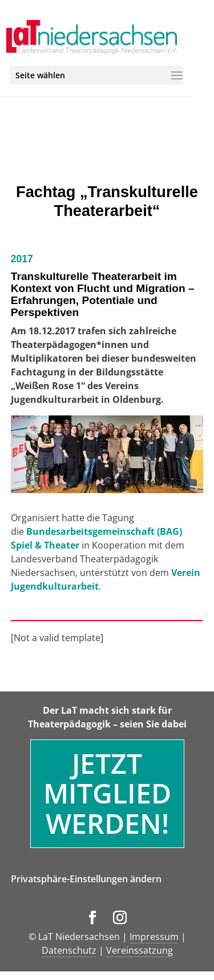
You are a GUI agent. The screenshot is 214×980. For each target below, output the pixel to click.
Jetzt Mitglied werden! (107, 793)
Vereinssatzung (140, 950)
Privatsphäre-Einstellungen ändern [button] (86, 879)
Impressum (154, 937)
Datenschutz (69, 950)
